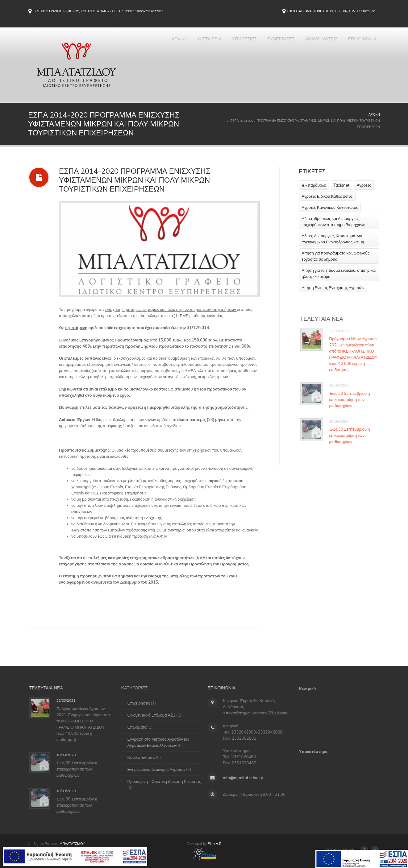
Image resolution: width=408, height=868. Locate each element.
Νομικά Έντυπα (144, 757)
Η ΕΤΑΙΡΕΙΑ (183, 45)
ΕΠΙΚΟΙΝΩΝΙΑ (359, 45)
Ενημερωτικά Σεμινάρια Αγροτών (159, 769)
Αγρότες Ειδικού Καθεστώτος (327, 196)
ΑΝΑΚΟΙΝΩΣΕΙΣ (312, 45)
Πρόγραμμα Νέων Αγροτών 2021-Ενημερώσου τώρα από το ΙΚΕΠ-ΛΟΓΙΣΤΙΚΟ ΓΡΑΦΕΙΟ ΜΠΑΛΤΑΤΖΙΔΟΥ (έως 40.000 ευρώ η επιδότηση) (355, 354)
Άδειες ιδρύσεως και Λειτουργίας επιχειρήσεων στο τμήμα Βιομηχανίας (335, 221)
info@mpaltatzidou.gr (241, 778)
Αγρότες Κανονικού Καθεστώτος (330, 207)
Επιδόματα (140, 727)
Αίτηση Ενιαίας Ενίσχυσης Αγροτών (333, 287)
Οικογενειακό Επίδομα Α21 (154, 715)
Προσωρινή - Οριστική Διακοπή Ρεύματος (167, 781)
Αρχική (374, 115)
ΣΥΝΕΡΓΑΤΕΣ (265, 45)
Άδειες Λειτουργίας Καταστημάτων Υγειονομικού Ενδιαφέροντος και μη (333, 239)
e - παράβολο (314, 185)
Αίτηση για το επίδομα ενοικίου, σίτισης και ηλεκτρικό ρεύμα (339, 273)
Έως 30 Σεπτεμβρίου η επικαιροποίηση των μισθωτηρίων (352, 399)
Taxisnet (341, 185)
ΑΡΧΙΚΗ (147, 45)
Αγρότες (364, 185)
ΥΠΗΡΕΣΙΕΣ (223, 45)
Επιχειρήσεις (142, 703)
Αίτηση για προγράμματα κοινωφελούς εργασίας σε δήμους (336, 256)
